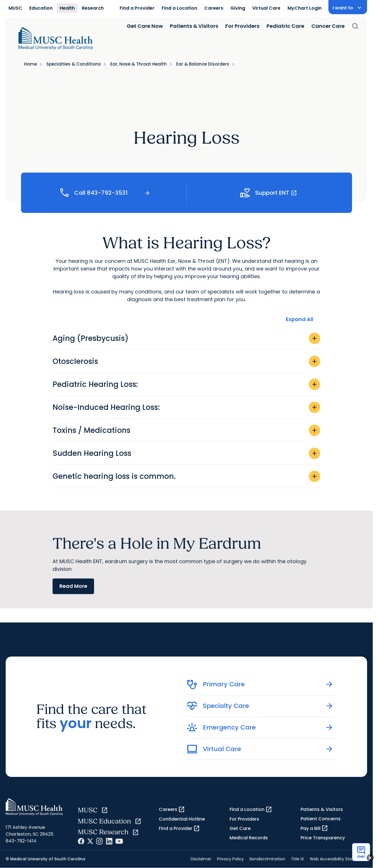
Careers (214, 8)
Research (93, 8)
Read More (73, 586)
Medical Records (249, 838)
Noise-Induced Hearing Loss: (186, 407)
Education (41, 8)
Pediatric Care (285, 26)
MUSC (15, 8)
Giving (238, 8)
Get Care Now (145, 26)
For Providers (242, 26)
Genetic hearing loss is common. (186, 476)
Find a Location (179, 8)
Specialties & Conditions (74, 64)
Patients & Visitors (194, 26)
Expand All (300, 319)
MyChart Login (305, 8)
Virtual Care (266, 8)
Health (67, 8)
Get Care (240, 828)
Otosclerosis (186, 361)
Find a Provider (137, 8)
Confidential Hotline (182, 819)
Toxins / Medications (186, 430)
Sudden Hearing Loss (186, 453)
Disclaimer (201, 859)
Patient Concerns (321, 819)
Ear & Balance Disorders (203, 64)
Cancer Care (328, 26)
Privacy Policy (230, 859)
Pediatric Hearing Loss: (186, 384)
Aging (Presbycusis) (186, 338)
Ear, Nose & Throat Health (138, 64)
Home (31, 64)
